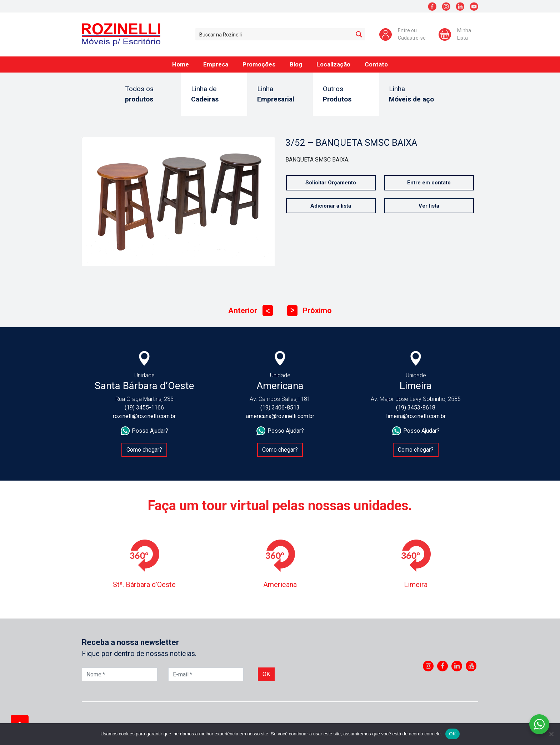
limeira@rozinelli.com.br (416, 416)
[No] (551, 734)
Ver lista (429, 206)
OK (452, 734)
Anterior (251, 311)
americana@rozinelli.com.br (280, 416)
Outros (346, 95)
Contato (376, 64)
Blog (296, 64)
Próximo (309, 311)
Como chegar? (144, 450)
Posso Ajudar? (144, 431)
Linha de (214, 95)
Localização (333, 64)
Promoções (259, 64)
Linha (280, 95)
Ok (266, 674)
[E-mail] (206, 674)
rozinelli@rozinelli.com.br (144, 416)
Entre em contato (429, 183)
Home (181, 64)
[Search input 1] (274, 34)
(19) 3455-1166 (144, 408)
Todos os (148, 95)
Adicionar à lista (331, 206)
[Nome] (120, 674)
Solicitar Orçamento (331, 183)
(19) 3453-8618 (416, 408)
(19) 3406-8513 (280, 408)
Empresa (216, 64)
